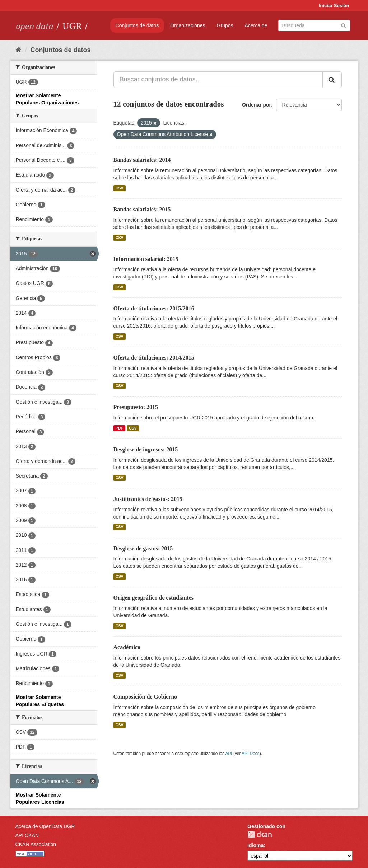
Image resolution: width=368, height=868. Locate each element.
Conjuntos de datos (137, 25)
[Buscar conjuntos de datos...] (218, 80)
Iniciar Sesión (334, 6)
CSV (120, 188)
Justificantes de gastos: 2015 (148, 499)
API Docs (251, 754)
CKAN (260, 834)
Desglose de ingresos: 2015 (146, 449)
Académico (127, 647)
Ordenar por (257, 105)
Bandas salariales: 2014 (142, 160)
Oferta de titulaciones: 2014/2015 (154, 358)
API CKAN (27, 835)
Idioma (255, 845)
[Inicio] (18, 50)
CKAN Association (36, 844)
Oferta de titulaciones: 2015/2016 (154, 308)
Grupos (225, 25)
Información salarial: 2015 (146, 259)
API (229, 754)
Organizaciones (188, 25)
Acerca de (256, 25)
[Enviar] (343, 25)
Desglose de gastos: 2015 (143, 548)
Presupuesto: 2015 (136, 407)
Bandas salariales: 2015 (142, 209)
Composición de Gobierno (145, 697)
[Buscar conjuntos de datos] (314, 25)
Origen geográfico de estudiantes (154, 598)
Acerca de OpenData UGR (45, 826)
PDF (119, 428)
